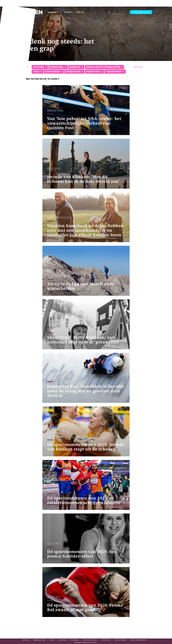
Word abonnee (141, 12)
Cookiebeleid (62, 640)
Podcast (68, 12)
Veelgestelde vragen (39, 640)
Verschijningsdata (120, 640)
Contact (52, 640)
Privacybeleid (74, 640)
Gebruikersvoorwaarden (90, 640)
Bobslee (75, 67)
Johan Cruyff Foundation (103, 67)
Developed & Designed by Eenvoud (85, 642)
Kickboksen (73, 72)
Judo (36, 72)
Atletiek (38, 67)
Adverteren (26, 640)
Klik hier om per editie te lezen (39, 79)
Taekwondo (114, 72)
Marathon (93, 72)
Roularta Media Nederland (138, 640)
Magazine (52, 12)
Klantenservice (106, 640)
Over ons (80, 12)
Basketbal (57, 67)
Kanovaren (52, 72)
